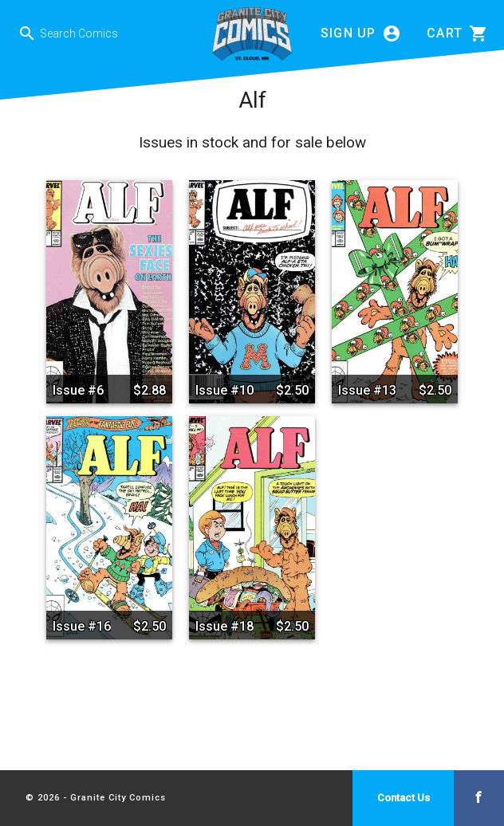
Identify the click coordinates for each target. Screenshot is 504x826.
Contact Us (404, 798)
